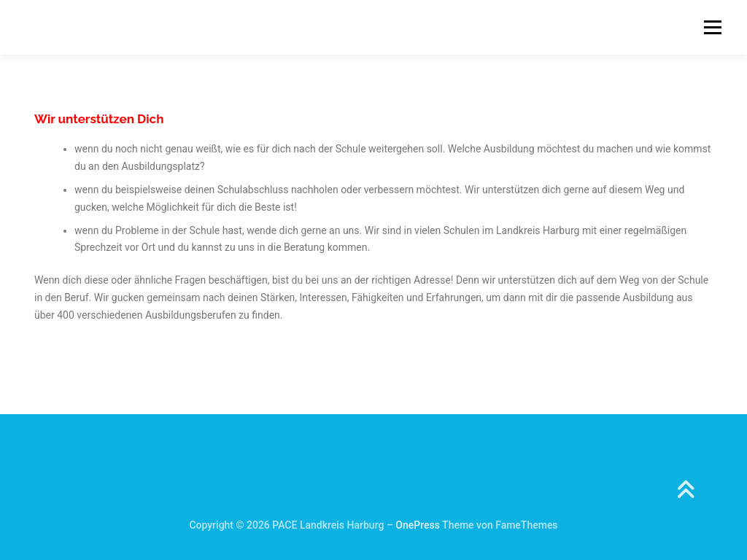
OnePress (418, 525)
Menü (712, 27)
